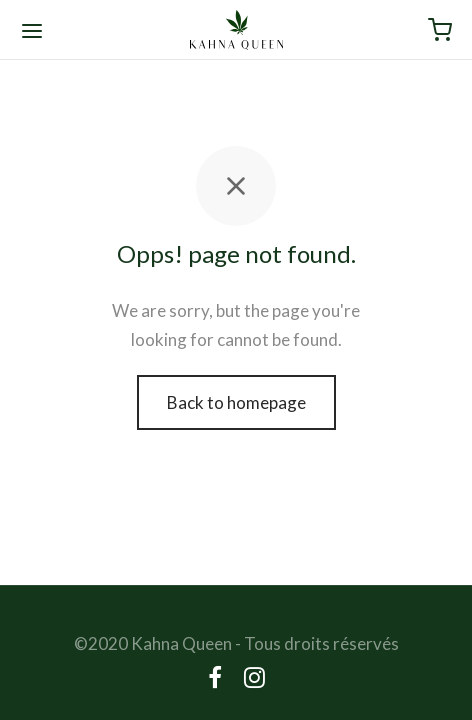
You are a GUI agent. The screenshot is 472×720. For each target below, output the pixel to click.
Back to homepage (236, 402)
